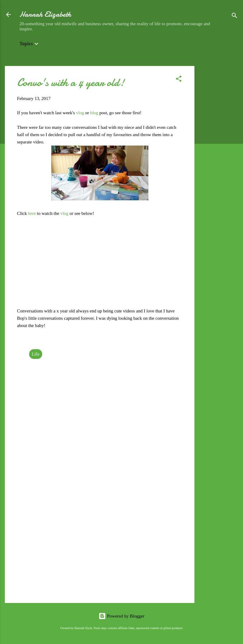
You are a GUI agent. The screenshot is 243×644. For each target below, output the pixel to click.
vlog (81, 113)
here (32, 213)
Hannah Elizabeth (45, 14)
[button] (179, 80)
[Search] (235, 17)
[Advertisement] (219, 157)
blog (95, 113)
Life (36, 354)
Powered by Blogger (122, 616)
